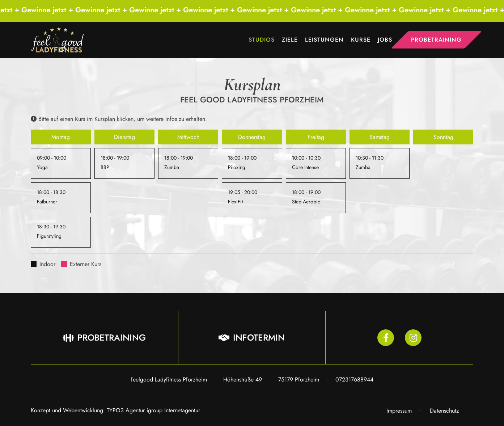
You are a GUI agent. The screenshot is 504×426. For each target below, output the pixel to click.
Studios (262, 40)
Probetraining (436, 40)
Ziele (290, 40)
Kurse (361, 40)
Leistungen (324, 40)
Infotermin (252, 338)
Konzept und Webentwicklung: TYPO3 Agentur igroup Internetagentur (115, 410)
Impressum (399, 411)
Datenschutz (444, 411)
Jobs (385, 40)
